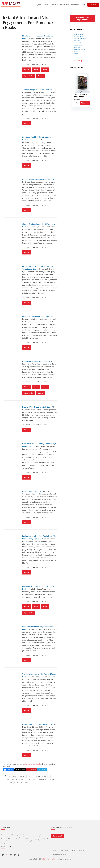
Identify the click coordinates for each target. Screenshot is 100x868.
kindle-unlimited (18, 779)
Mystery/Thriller (78, 36)
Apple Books (29, 76)
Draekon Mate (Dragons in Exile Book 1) (38, 407)
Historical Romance (43, 776)
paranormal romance (46, 779)
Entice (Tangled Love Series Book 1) (36, 361)
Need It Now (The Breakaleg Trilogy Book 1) (39, 179)
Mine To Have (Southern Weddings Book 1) (39, 316)
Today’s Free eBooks (41, 5)
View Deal (85, 103)
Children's (77, 51)
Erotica (31, 776)
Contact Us (81, 850)
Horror (76, 54)
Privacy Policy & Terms (59, 855)
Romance (9, 782)
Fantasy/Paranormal (80, 39)
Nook (36, 70)
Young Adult (77, 43)
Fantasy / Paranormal (82, 92)
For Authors (75, 5)
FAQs (73, 850)
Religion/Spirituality (79, 49)
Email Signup (65, 5)
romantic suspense (21, 782)
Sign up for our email (32, 764)
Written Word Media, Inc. (50, 859)
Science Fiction (78, 45)
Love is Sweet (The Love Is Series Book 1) (38, 724)
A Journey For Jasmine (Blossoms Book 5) (38, 90)
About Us (55, 850)
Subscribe (93, 5)
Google (41, 76)
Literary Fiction (78, 47)
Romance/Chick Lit (79, 34)
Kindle (26, 70)
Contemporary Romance (17, 776)
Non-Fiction (77, 41)
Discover (54, 5)
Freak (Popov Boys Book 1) (33, 491)
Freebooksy (78, 61)
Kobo (45, 70)
